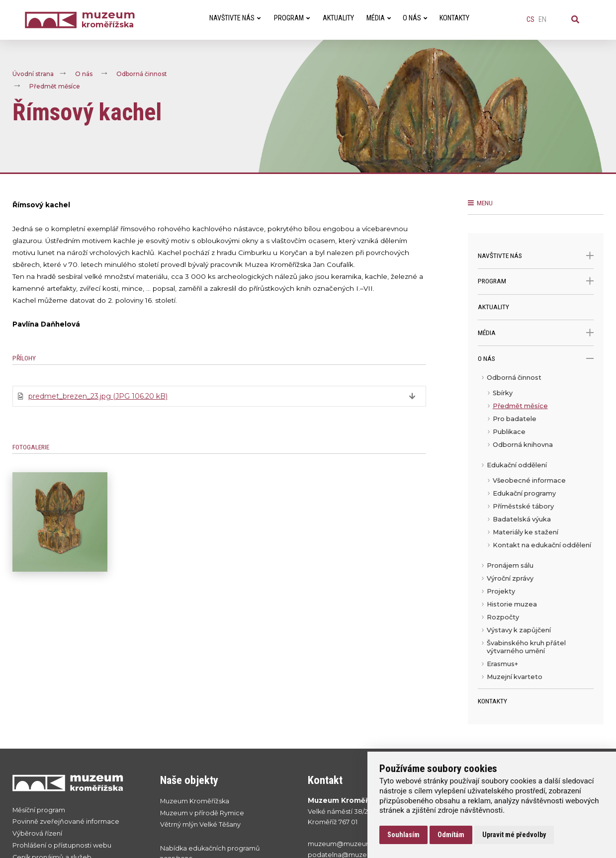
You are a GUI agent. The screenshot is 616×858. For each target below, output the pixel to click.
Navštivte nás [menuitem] (235, 18)
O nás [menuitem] (415, 18)
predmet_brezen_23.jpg (98, 396)
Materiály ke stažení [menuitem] (526, 532)
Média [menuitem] (379, 18)
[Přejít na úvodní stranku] (76, 783)
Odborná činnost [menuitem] (514, 378)
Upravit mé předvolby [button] (514, 835)
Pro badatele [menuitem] (515, 419)
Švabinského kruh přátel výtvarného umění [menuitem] (526, 647)
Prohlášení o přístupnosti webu (62, 845)
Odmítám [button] (451, 835)
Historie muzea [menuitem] (512, 604)
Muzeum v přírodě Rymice (202, 813)
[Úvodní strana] (53, 20)
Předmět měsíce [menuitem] (520, 406)
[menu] (536, 530)
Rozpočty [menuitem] (503, 617)
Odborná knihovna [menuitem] (523, 445)
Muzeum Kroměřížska (195, 801)
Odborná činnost (142, 74)
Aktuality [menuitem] (338, 18)
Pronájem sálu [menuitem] (510, 565)
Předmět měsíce (55, 86)
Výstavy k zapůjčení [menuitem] (519, 630)
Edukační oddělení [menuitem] (517, 465)
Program (536, 281)
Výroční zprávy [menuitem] (510, 578)
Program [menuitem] (292, 18)
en (542, 20)
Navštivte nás (536, 256)
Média (536, 333)
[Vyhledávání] (575, 20)
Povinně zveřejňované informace (66, 821)
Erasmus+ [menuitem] (502, 664)
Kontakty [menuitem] (454, 18)
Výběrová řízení (37, 833)
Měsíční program (39, 810)
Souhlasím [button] (403, 835)
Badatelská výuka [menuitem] (522, 519)
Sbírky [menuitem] (503, 393)
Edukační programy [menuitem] (524, 493)
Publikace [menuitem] (509, 432)
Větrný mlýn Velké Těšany (200, 824)
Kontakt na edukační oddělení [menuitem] (542, 545)
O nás (84, 74)
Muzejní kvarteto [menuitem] (515, 677)
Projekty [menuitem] (501, 591)
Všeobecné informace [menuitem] (529, 480)
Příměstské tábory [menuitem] (523, 506)
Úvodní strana (33, 74)
